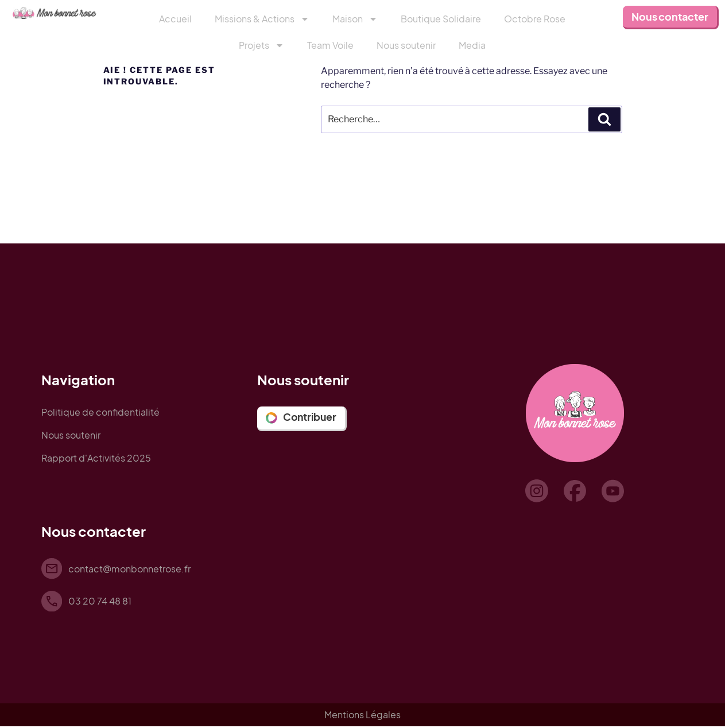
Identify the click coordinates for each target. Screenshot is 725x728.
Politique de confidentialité (100, 412)
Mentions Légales (362, 716)
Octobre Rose (535, 19)
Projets (261, 45)
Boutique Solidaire (441, 19)
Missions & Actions (262, 19)
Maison (355, 19)
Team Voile (330, 45)
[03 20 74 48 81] (52, 602)
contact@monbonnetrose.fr (131, 569)
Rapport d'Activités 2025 (96, 458)
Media (472, 45)
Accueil (175, 19)
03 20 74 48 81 (101, 602)
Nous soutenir (406, 45)
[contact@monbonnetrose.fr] (52, 569)
